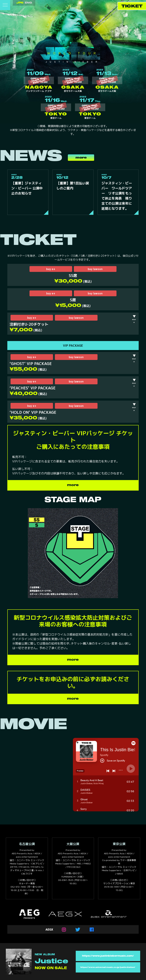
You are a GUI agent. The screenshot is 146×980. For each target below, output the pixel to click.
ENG (28, 3)
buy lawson (95, 269)
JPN (20, 3)
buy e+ (51, 269)
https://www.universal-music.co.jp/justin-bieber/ (108, 967)
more (81, 158)
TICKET (132, 6)
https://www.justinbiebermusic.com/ (108, 956)
